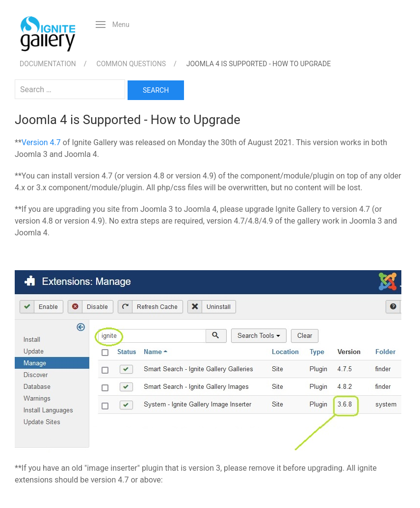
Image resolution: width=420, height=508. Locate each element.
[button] (113, 25)
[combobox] (70, 89)
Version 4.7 (41, 142)
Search (156, 90)
